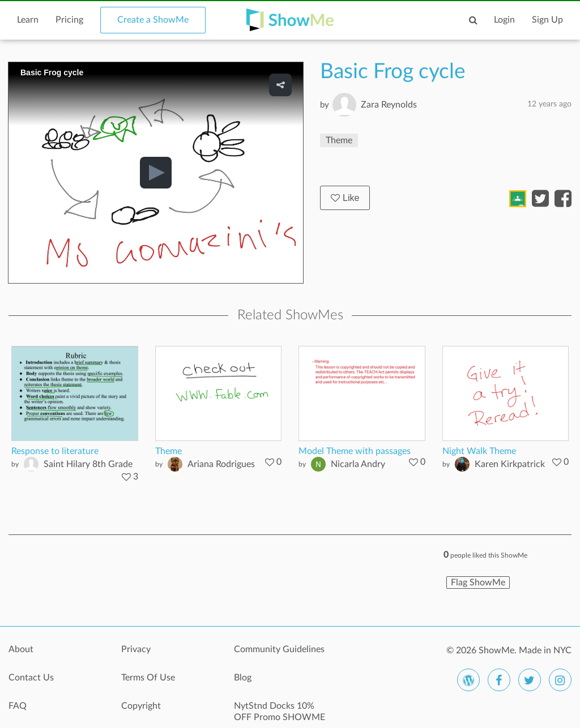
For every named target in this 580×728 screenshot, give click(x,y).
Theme (339, 140)
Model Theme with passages (355, 451)
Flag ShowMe (478, 583)
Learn (28, 20)
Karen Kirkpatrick (510, 464)
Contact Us (31, 678)
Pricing (69, 20)
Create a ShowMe (153, 20)
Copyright (141, 706)
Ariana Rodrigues (221, 464)
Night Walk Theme (479, 451)
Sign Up (547, 20)
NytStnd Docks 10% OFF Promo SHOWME (280, 712)
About (21, 649)
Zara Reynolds (389, 105)
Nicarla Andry (358, 464)
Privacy (136, 649)
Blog (243, 678)
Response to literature (55, 451)
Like (345, 198)
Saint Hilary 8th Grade (88, 464)
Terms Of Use (148, 678)
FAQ (18, 706)
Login (504, 20)
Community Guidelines (279, 649)
